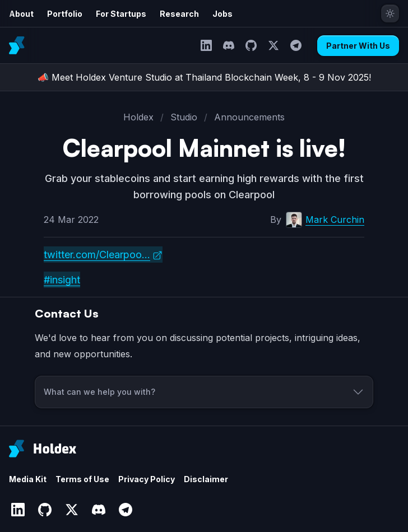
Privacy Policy (147, 479)
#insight (62, 280)
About (21, 14)
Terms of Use (82, 479)
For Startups (121, 14)
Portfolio (65, 14)
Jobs (222, 14)
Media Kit (28, 479)
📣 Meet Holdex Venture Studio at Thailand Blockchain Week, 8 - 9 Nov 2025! (204, 77)
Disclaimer (206, 479)
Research (179, 14)
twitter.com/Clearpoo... (97, 255)
